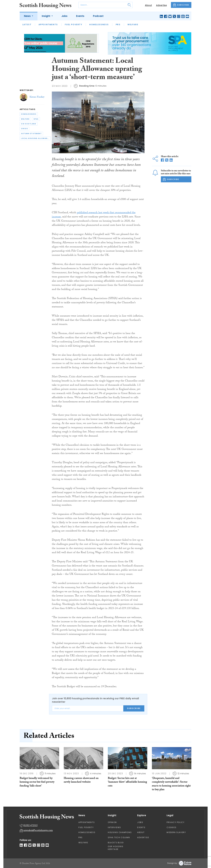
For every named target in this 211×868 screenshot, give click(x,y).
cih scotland (29, 124)
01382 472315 (30, 826)
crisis (24, 129)
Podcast (98, 16)
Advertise (161, 5)
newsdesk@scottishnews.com (38, 831)
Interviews (114, 827)
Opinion (112, 822)
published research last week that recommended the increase (94, 215)
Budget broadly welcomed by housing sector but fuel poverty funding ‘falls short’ (37, 782)
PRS (118, 25)
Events (80, 16)
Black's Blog (116, 843)
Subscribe (134, 708)
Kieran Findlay (37, 97)
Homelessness (99, 25)
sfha (36, 119)
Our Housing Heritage (116, 848)
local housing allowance (36, 138)
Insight (46, 16)
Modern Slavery (176, 832)
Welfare (133, 25)
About (148, 5)
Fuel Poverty (73, 25)
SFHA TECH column (119, 837)
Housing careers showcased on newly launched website (81, 780)
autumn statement (31, 134)
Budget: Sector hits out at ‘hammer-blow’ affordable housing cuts (127, 782)
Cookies (171, 827)
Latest (27, 25)
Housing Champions (120, 832)
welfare (25, 119)
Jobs (64, 16)
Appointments (48, 25)
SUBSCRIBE (181, 5)
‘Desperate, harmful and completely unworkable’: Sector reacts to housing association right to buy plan (171, 784)
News (28, 16)
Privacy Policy (175, 822)
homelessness (29, 114)
